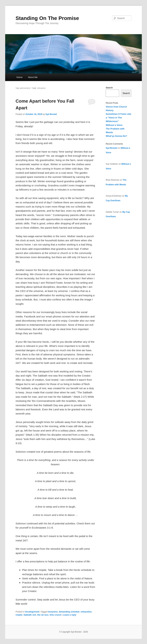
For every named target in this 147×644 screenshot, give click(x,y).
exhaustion (86, 612)
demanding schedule (69, 612)
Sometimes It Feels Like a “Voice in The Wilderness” (118, 118)
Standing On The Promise (47, 18)
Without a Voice (114, 125)
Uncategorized (32, 612)
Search (109, 88)
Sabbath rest (30, 615)
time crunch (56, 615)
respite (19, 615)
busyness (53, 612)
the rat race (43, 615)
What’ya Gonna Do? (116, 136)
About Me (33, 77)
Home (19, 77)
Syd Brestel (51, 114)
